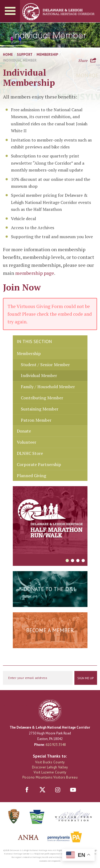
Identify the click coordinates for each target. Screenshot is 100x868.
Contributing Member (42, 398)
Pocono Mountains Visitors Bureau (50, 777)
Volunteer (27, 442)
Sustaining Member (40, 409)
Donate (24, 431)
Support (25, 54)
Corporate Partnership (39, 464)
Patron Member (36, 420)
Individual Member (39, 375)
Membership (47, 54)
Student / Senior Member (45, 365)
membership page (35, 273)
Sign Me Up (86, 678)
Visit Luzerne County (50, 772)
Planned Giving (31, 476)
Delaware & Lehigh (50, 711)
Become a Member (50, 630)
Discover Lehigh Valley (50, 767)
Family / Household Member (48, 387)
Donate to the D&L (50, 589)
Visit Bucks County (50, 762)
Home (8, 54)
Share (83, 60)
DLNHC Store (30, 453)
